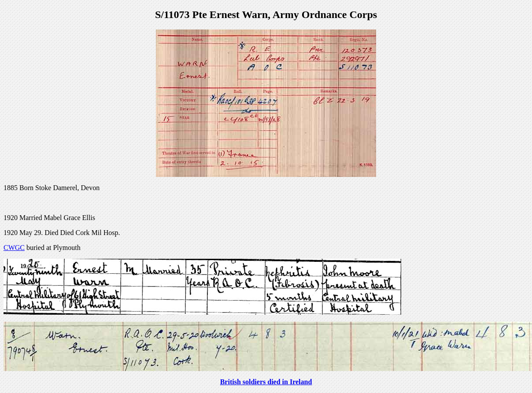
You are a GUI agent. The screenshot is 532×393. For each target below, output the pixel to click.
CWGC (14, 248)
